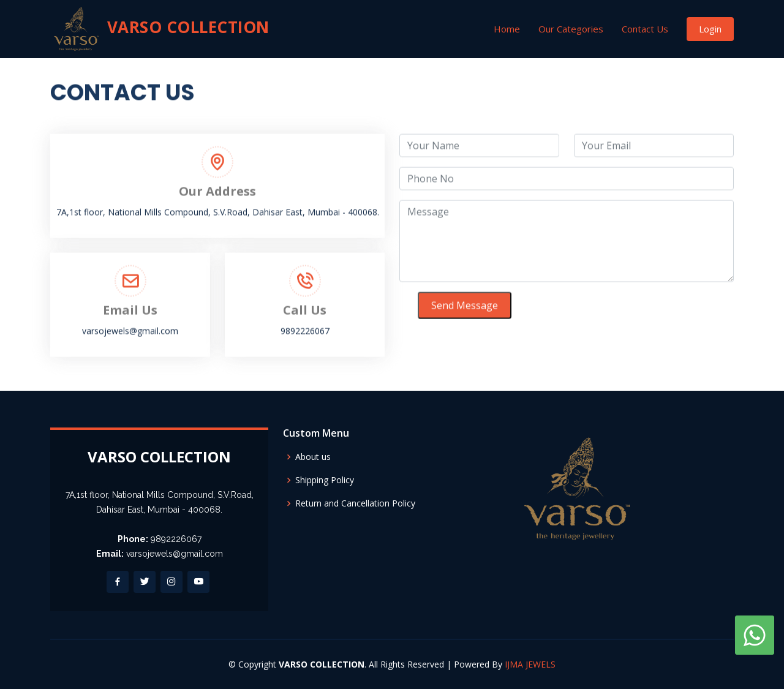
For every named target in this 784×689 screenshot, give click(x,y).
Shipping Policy (325, 480)
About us (313, 457)
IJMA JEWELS (530, 664)
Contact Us (645, 29)
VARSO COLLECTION (160, 29)
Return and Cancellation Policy (355, 503)
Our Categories (571, 29)
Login (710, 29)
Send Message (465, 309)
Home (507, 29)
